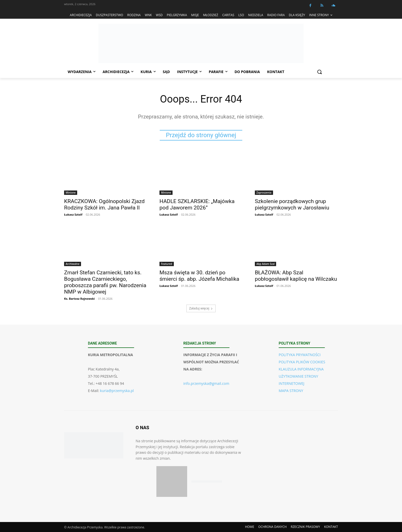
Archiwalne (73, 264)
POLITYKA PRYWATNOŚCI (300, 355)
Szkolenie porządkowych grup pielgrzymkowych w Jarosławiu (292, 204)
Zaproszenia (264, 193)
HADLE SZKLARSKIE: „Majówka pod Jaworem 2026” (197, 204)
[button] (319, 72)
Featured (167, 264)
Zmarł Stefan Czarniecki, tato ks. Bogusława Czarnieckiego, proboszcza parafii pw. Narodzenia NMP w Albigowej (105, 282)
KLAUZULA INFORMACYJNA (301, 369)
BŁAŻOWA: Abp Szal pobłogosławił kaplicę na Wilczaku (296, 276)
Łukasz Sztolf (73, 214)
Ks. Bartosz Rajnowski (79, 299)
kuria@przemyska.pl (117, 391)
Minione (71, 193)
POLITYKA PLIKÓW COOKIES (302, 362)
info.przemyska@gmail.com (206, 383)
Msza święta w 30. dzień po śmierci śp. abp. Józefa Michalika (199, 276)
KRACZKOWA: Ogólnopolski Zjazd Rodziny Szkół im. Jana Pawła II (104, 204)
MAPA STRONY (291, 391)
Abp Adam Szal (265, 264)
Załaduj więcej (201, 308)
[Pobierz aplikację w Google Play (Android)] (207, 482)
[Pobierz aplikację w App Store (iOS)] (172, 481)
